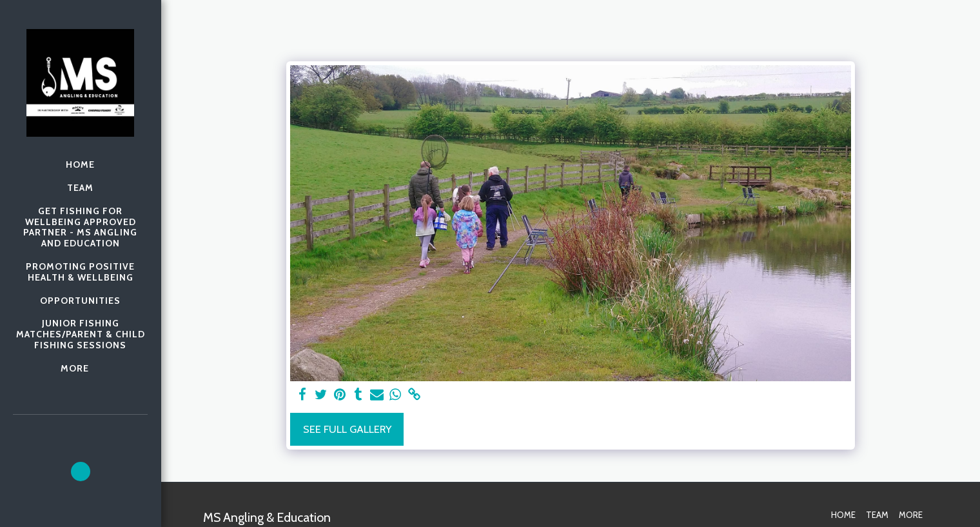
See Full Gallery (347, 429)
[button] (81, 472)
